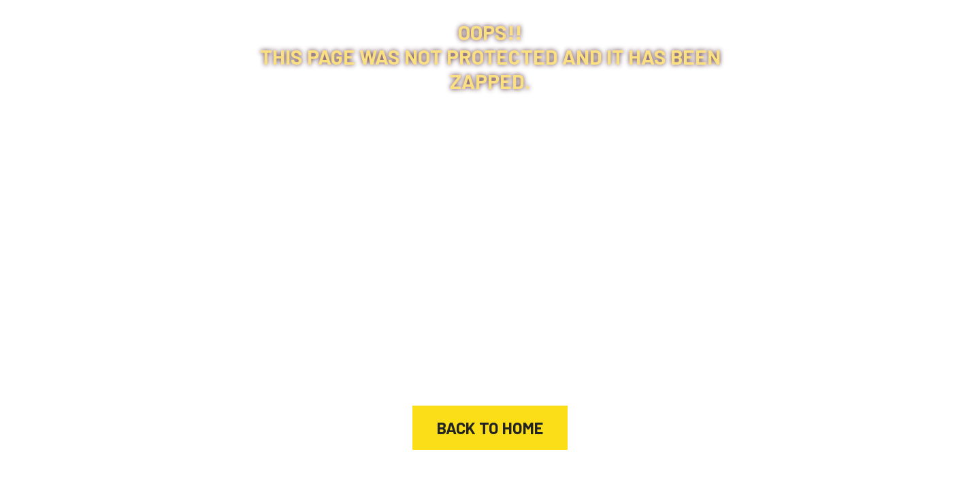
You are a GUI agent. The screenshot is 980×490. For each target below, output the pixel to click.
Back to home (490, 428)
